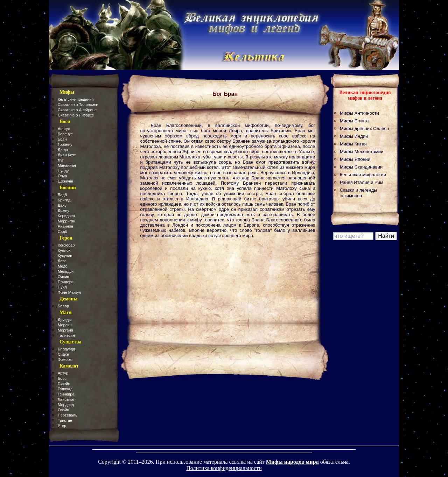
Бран (62, 139)
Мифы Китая (353, 144)
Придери (66, 282)
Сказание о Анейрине (77, 110)
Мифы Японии (355, 159)
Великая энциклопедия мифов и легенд (365, 95)
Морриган (66, 221)
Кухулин (65, 256)
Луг (61, 160)
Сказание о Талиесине (78, 105)
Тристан (65, 420)
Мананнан (67, 165)
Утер (62, 426)
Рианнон (65, 226)
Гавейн (64, 384)
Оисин (63, 277)
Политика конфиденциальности (224, 468)
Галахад (65, 389)
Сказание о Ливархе (76, 115)
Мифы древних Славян (364, 129)
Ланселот (66, 399)
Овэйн (63, 410)
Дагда (63, 150)
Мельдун (66, 271)
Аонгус (64, 129)
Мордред (66, 405)
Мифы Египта (354, 121)
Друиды (65, 320)
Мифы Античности (359, 113)
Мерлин (65, 325)
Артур (63, 373)
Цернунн (65, 181)
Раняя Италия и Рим (362, 182)
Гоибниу (65, 144)
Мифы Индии (354, 136)
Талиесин (66, 335)
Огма (62, 176)
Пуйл (62, 287)
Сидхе (63, 354)
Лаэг (62, 261)
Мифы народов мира (292, 462)
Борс (62, 378)
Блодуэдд (66, 349)
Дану (62, 205)
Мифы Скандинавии (361, 167)
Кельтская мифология (363, 175)
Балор (63, 306)
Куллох (64, 250)
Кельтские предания (76, 99)
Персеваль (68, 415)
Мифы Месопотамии (362, 152)
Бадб (62, 195)
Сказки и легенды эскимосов (358, 193)
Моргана (65, 330)
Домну (64, 211)
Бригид (64, 200)
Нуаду (63, 171)
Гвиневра (66, 394)
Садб (62, 232)
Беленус (65, 134)
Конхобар (66, 245)
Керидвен (66, 216)
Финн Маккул (69, 292)
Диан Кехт (67, 155)
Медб (63, 266)
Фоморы (65, 359)
